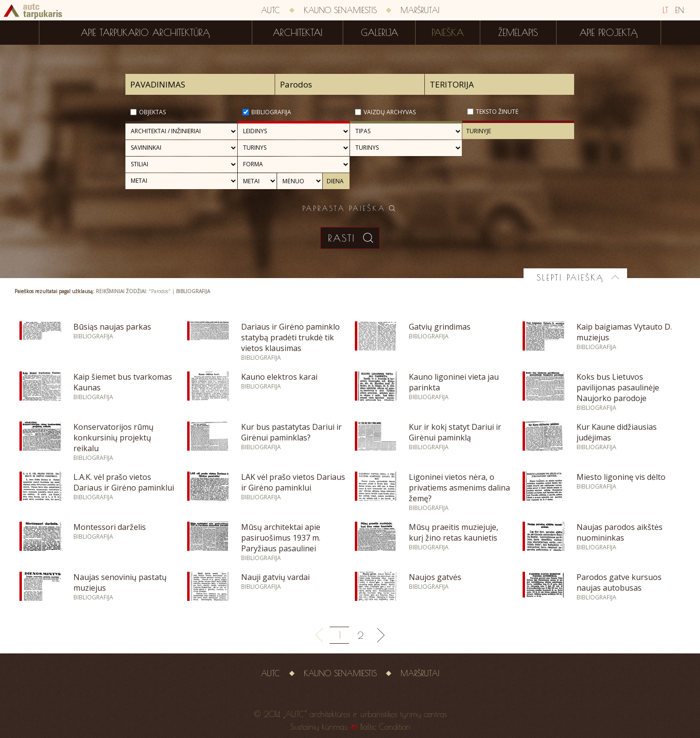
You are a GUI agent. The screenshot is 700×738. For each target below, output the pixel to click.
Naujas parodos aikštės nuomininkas (620, 532)
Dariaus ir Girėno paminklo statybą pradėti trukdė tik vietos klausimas (290, 337)
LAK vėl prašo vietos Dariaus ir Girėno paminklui (293, 482)
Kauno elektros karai (279, 377)
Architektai (297, 33)
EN (680, 10)
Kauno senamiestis (340, 10)
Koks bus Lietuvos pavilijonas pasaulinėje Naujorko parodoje (618, 387)
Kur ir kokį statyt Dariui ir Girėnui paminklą (455, 432)
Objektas (152, 112)
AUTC (271, 10)
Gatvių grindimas (440, 327)
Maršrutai (420, 10)
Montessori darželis (110, 527)
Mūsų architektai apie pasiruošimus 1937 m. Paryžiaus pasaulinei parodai (281, 543)
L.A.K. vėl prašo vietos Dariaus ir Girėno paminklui (124, 482)
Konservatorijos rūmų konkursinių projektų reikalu (114, 438)
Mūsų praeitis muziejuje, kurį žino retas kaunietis (454, 532)
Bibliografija (271, 112)
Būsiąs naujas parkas (112, 327)
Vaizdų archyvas (390, 112)
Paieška (448, 33)
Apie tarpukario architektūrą (145, 33)
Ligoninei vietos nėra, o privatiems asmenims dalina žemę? (459, 488)
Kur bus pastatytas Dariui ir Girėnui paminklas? (291, 432)
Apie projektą (609, 33)
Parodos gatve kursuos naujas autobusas (619, 582)
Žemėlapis (518, 33)
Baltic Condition (385, 727)
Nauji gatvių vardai (275, 577)
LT (665, 10)
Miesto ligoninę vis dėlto (621, 477)
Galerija (379, 33)
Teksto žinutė (497, 112)
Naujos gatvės (435, 577)
